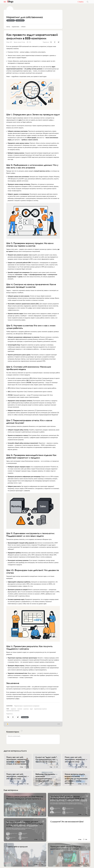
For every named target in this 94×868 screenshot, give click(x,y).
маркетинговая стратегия (40, 709)
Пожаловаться (20, 20)
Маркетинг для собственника (25, 17)
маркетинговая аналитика (13, 711)
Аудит (31, 709)
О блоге (23, 27)
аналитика (26, 709)
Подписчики (15, 27)
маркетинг (13, 709)
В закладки (25, 717)
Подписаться (11, 20)
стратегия (20, 709)
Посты (8, 27)
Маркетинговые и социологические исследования (27, 706)
